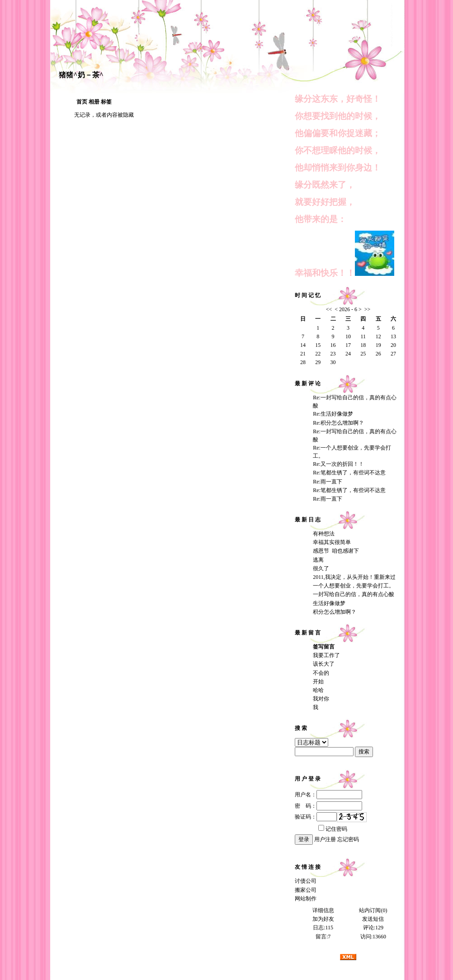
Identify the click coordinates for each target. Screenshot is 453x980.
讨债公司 (306, 881)
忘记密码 (348, 839)
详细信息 (323, 910)
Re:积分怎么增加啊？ (338, 423)
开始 (318, 682)
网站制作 (306, 899)
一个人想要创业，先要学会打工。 (354, 586)
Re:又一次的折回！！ (338, 464)
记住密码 (333, 829)
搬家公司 (306, 890)
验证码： (316, 817)
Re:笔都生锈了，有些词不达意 (349, 473)
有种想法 (324, 534)
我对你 (321, 699)
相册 (94, 102)
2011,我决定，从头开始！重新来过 (354, 577)
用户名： (328, 795)
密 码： (328, 806)
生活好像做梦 (329, 603)
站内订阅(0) (373, 910)
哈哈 (318, 690)
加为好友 (323, 919)
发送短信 (373, 919)
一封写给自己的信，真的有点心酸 (354, 594)
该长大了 (324, 664)
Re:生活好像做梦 (333, 414)
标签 (106, 102)
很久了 (321, 568)
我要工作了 (326, 655)
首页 (82, 102)
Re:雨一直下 (328, 482)
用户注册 (325, 839)
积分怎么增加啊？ (335, 612)
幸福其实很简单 (332, 542)
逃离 (318, 560)
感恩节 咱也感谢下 (336, 551)
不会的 (321, 673)
